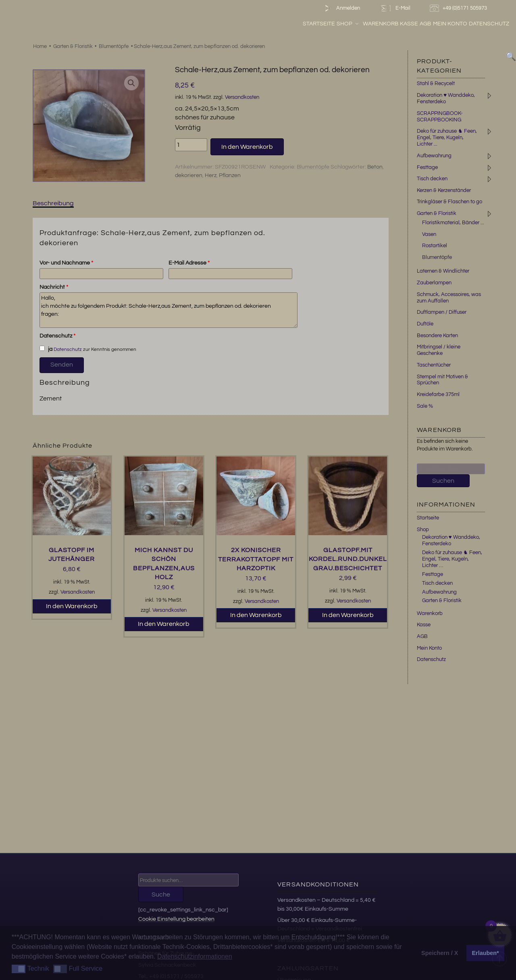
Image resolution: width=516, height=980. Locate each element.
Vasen (429, 234)
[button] (131, 83)
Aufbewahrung (434, 156)
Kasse (409, 24)
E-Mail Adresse (189, 263)
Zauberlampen (434, 283)
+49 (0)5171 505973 (459, 8)
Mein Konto (450, 24)
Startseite (319, 24)
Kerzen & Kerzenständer (444, 190)
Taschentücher (434, 365)
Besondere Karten (437, 336)
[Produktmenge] (191, 145)
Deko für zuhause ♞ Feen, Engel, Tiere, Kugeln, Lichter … (452, 559)
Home (40, 46)
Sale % (425, 406)
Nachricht (54, 287)
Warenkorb (381, 24)
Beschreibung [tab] (53, 203)
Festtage (427, 167)
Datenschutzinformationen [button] (195, 956)
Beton (375, 167)
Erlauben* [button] (486, 953)
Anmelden (340, 8)
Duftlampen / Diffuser (442, 312)
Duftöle (425, 324)
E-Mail (395, 8)
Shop (348, 24)
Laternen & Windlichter (443, 271)
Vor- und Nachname (66, 263)
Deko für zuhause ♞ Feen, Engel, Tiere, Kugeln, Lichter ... (447, 138)
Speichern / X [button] (440, 953)
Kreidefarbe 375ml (438, 394)
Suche (161, 895)
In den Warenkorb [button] (72, 606)
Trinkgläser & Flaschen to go (449, 202)
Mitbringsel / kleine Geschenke (439, 350)
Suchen (443, 481)
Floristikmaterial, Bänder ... (453, 223)
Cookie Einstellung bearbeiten (176, 919)
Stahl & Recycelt (436, 83)
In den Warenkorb (247, 147)
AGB (425, 24)
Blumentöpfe (114, 46)
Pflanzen (230, 175)
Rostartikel (435, 246)
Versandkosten (242, 97)
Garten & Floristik (73, 46)
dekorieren (189, 175)
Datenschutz (489, 24)
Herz (211, 175)
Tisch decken (432, 179)
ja (46, 349)
